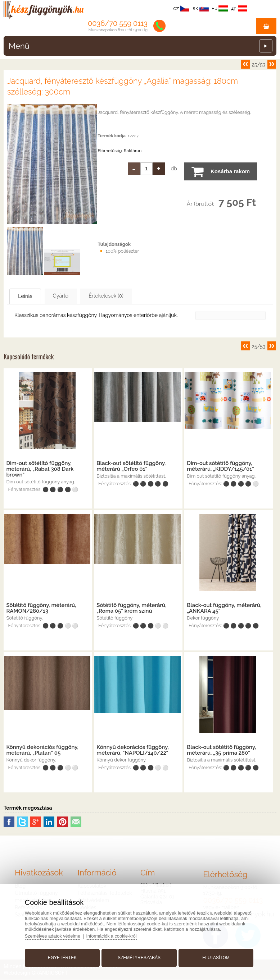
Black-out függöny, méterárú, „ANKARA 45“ (224, 608)
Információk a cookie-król (117, 934)
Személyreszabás (139, 956)
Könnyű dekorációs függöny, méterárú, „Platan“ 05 (42, 750)
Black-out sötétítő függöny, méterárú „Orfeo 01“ (131, 466)
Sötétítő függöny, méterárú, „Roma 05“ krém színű (131, 608)
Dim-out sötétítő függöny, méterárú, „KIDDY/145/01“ (220, 466)
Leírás (31, 296)
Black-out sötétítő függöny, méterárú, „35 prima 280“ (221, 750)
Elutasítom (214, 956)
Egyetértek (64, 956)
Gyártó (76, 296)
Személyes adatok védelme (57, 934)
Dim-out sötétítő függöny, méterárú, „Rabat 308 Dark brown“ (40, 469)
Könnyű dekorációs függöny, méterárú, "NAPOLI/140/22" (132, 750)
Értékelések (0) (131, 296)
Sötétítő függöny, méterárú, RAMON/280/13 (41, 608)
